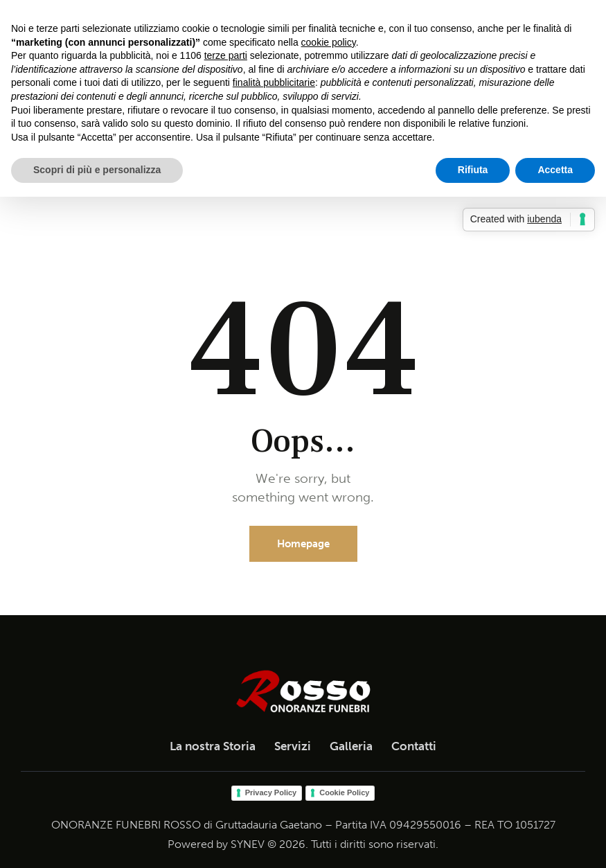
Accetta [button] (555, 170)
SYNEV (248, 844)
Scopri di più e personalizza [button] (97, 170)
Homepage (303, 544)
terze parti (226, 55)
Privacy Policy (271, 792)
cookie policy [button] (329, 42)
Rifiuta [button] (473, 170)
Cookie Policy (344, 792)
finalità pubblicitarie (274, 82)
